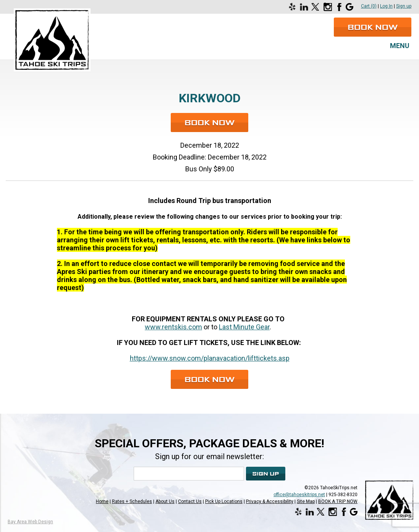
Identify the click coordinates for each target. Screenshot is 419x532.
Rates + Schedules (132, 501)
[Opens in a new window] (293, 7)
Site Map (306, 501)
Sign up (404, 6)
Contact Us (190, 501)
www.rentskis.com (173, 327)
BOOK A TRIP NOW (338, 501)
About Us (165, 501)
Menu (400, 46)
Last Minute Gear (244, 327)
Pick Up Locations (224, 501)
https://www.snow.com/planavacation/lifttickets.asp (210, 358)
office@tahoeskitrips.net (299, 495)
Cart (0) (369, 6)
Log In (386, 6)
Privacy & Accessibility (270, 501)
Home (102, 501)
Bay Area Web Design (30, 522)
